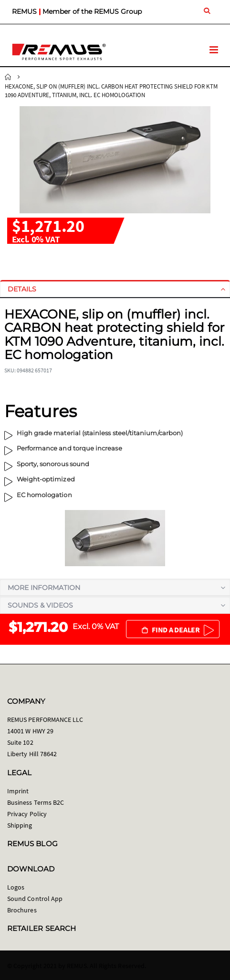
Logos (16, 887)
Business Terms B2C (36, 802)
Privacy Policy (27, 814)
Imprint (18, 791)
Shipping (20, 825)
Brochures (22, 910)
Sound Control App (35, 899)
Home (8, 77)
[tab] (115, 289)
